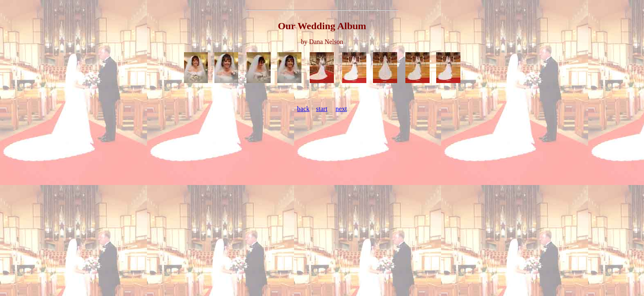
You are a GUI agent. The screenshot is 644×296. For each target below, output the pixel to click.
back (303, 109)
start (322, 109)
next (341, 109)
